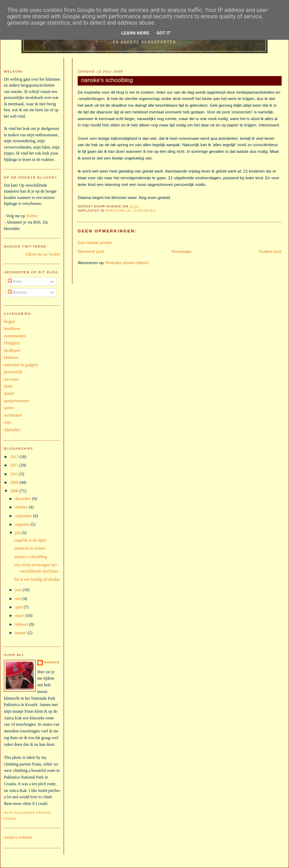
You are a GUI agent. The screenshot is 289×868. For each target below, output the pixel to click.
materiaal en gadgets (21, 365)
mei (19, 599)
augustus (23, 524)
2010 (15, 474)
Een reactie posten (95, 242)
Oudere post (270, 251)
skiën (8, 386)
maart (20, 616)
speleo (9, 408)
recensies (11, 379)
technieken (13, 415)
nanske (52, 662)
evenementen (15, 336)
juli (18, 533)
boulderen (12, 329)
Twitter (32, 216)
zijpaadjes (145, 211)
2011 (15, 465)
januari (21, 633)
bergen (9, 322)
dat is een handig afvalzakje (37, 579)
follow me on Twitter (43, 254)
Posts (15, 282)
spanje (9, 394)
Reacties (17, 292)
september (24, 516)
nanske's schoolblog (107, 80)
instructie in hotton (30, 548)
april (19, 607)
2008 (15, 491)
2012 (15, 457)
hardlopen (12, 351)
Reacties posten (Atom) (127, 263)
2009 (15, 483)
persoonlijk (118, 211)
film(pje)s (12, 343)
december (24, 499)
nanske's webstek (18, 838)
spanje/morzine (16, 401)
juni (19, 590)
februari (22, 625)
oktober (22, 507)
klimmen (11, 358)
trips (8, 422)
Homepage (182, 251)
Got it (163, 33)
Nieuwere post (91, 251)
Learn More (135, 33)
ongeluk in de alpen (30, 540)
